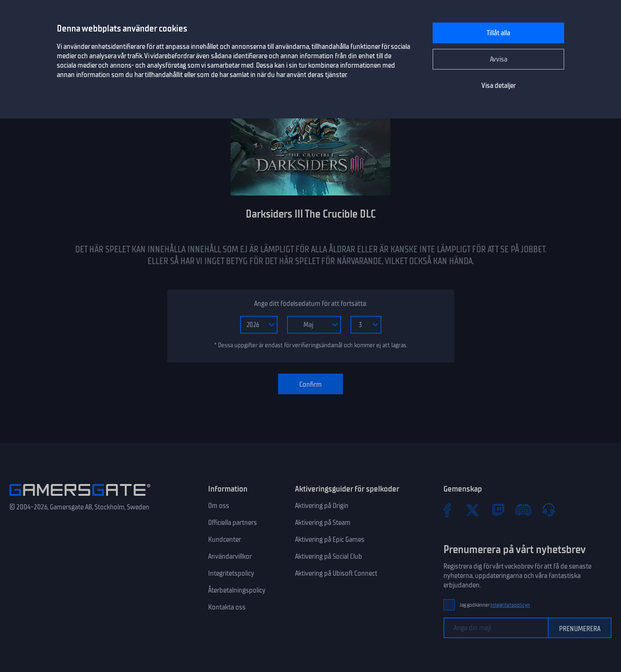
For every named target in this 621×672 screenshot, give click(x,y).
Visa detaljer (499, 86)
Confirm (310, 384)
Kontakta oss (227, 607)
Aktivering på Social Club (329, 556)
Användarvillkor (230, 556)
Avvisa (499, 59)
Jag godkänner (495, 605)
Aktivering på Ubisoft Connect (336, 573)
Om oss (219, 506)
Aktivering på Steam (323, 523)
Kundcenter (225, 539)
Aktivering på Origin (322, 506)
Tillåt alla (498, 33)
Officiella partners (233, 523)
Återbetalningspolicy (237, 590)
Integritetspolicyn (510, 605)
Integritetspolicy (231, 573)
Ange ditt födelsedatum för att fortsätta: (310, 304)
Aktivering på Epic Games (330, 539)
